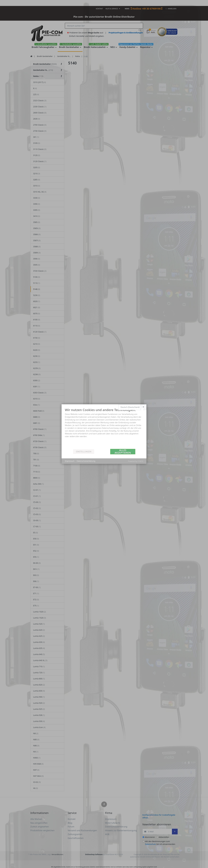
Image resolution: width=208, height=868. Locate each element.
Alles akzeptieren (123, 452)
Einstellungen (84, 452)
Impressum (70, 461)
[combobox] (132, 407)
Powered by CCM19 (136, 461)
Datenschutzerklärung (86, 461)
